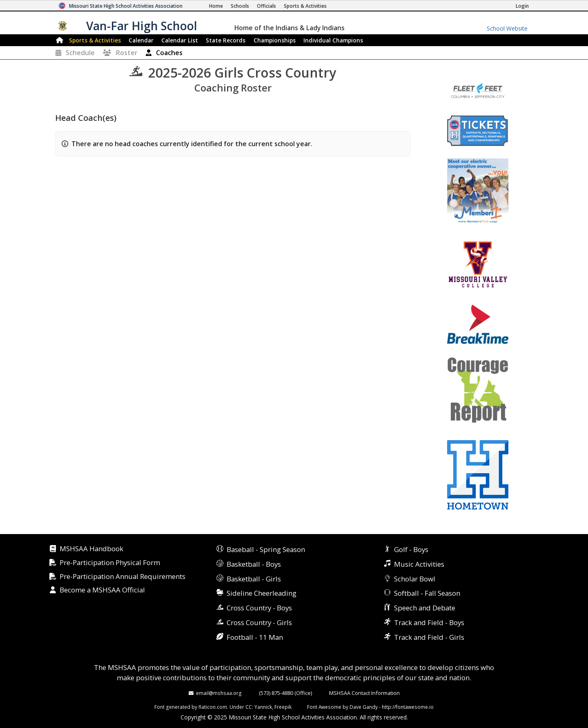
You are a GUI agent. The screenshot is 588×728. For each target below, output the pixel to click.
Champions (333, 40)
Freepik (283, 707)
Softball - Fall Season (427, 593)
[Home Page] (216, 6)
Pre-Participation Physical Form (110, 563)
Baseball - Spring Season (266, 549)
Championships (275, 40)
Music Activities (419, 564)
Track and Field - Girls (429, 637)
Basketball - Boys (254, 564)
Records (226, 40)
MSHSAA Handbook (91, 549)
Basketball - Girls (254, 579)
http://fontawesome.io (408, 707)
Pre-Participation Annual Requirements (122, 577)
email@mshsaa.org (219, 693)
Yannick (263, 707)
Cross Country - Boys (259, 608)
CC (249, 707)
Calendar (141, 40)
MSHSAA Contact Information (364, 693)
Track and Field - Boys (429, 622)
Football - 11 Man (255, 637)
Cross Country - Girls (259, 622)
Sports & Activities (95, 40)
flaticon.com (213, 707)
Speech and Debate (425, 608)
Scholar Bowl (415, 579)
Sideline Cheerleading (262, 593)
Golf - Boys (411, 549)
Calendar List (180, 40)
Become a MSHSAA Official (102, 590)
